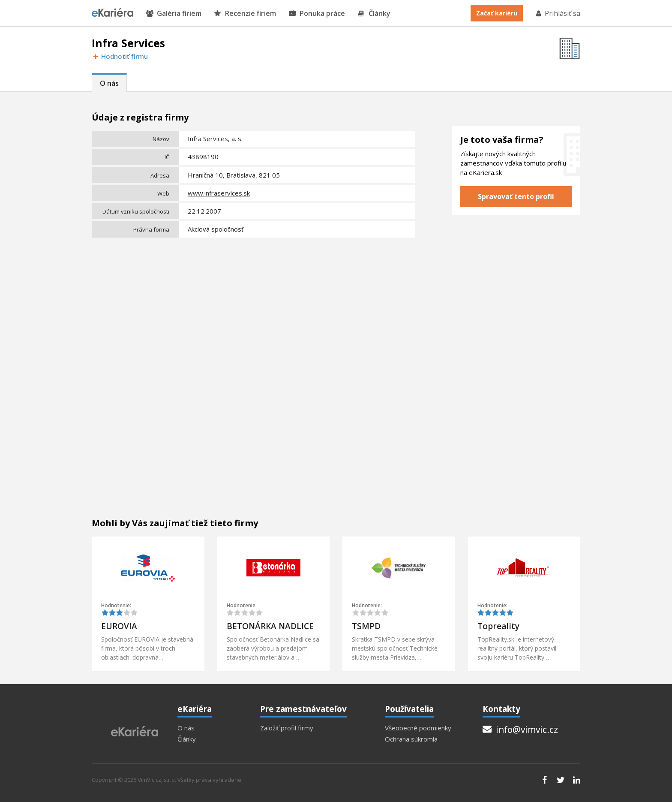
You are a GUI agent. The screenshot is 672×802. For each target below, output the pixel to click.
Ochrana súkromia (411, 739)
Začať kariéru (497, 13)
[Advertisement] (253, 305)
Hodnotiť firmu (120, 56)
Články (374, 14)
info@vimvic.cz (520, 730)
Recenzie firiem (245, 14)
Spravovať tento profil (516, 196)
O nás (109, 83)
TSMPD (366, 626)
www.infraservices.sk (219, 193)
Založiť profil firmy (287, 728)
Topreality (498, 626)
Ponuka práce (317, 14)
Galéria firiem (174, 14)
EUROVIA (119, 626)
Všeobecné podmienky (418, 728)
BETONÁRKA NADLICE (270, 626)
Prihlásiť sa (558, 13)
